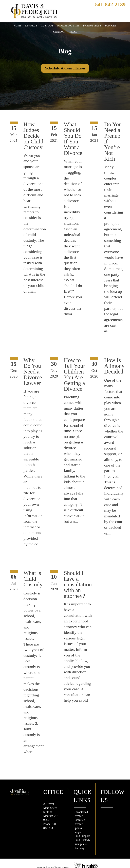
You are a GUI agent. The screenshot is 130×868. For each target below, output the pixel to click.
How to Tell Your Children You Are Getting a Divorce (77, 374)
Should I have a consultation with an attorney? (81, 590)
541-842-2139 (107, 4)
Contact (60, 32)
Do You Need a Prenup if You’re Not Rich (116, 139)
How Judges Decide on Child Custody (36, 136)
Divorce (31, 26)
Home (17, 26)
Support (111, 26)
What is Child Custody (36, 584)
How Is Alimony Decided (116, 366)
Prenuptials (92, 26)
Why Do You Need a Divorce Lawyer (35, 371)
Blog (73, 32)
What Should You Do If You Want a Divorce (75, 139)
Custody (47, 26)
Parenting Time (68, 26)
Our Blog (79, 839)
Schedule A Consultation (65, 68)
